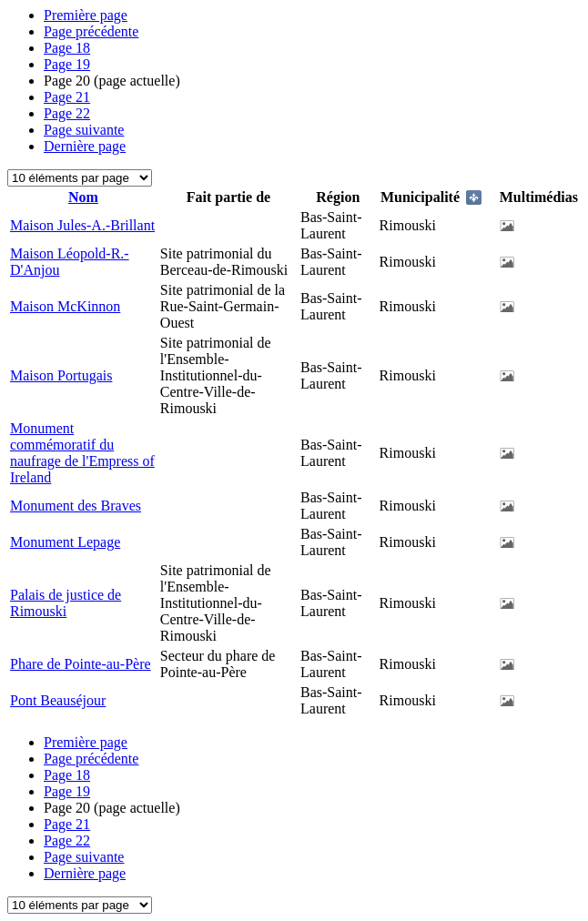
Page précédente (91, 31)
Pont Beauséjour (58, 700)
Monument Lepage (65, 542)
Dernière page (85, 146)
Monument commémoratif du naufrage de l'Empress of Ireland (82, 453)
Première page (86, 15)
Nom (83, 197)
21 (67, 97)
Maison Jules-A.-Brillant (82, 225)
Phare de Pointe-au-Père (81, 664)
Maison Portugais (61, 375)
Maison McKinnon (65, 306)
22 (67, 113)
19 (67, 64)
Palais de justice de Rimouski (66, 603)
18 (67, 48)
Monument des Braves (76, 506)
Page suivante (84, 130)
